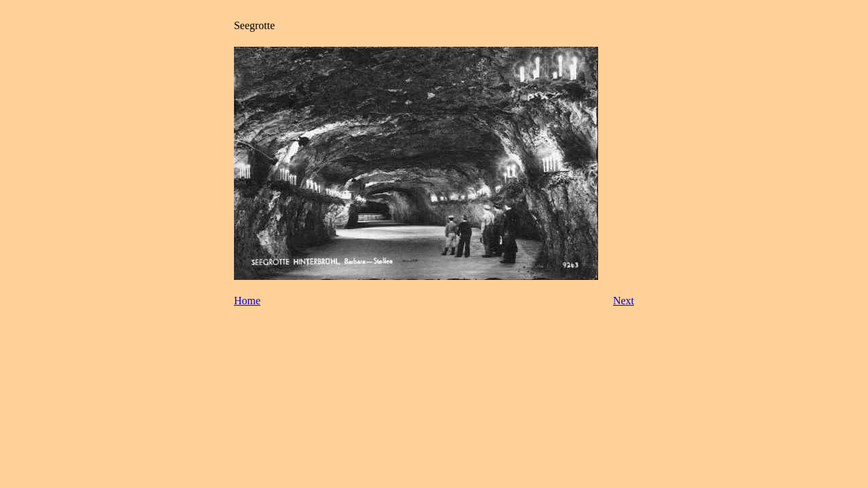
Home (247, 301)
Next (624, 301)
